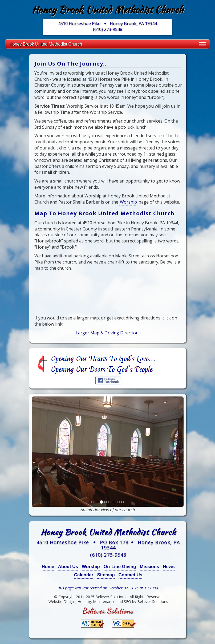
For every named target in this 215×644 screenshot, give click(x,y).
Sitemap (106, 575)
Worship (128, 202)
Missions (150, 567)
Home (48, 567)
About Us (68, 567)
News (169, 567)
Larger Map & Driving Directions (108, 333)
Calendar (84, 575)
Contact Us (131, 575)
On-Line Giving (120, 567)
